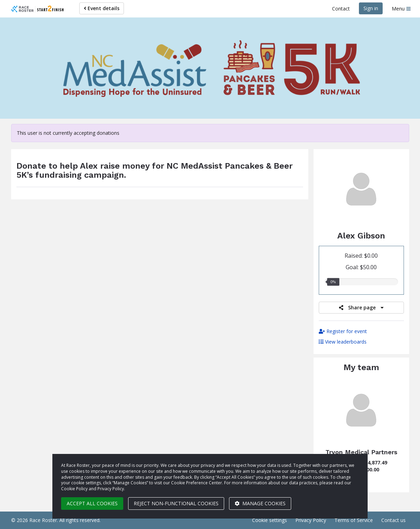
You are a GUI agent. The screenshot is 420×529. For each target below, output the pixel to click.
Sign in (371, 8)
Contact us (393, 520)
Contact (341, 9)
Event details (102, 8)
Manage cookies (260, 503)
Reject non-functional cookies (176, 503)
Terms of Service (354, 520)
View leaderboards (343, 342)
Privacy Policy (311, 520)
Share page (361, 307)
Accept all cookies (92, 503)
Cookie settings (270, 520)
